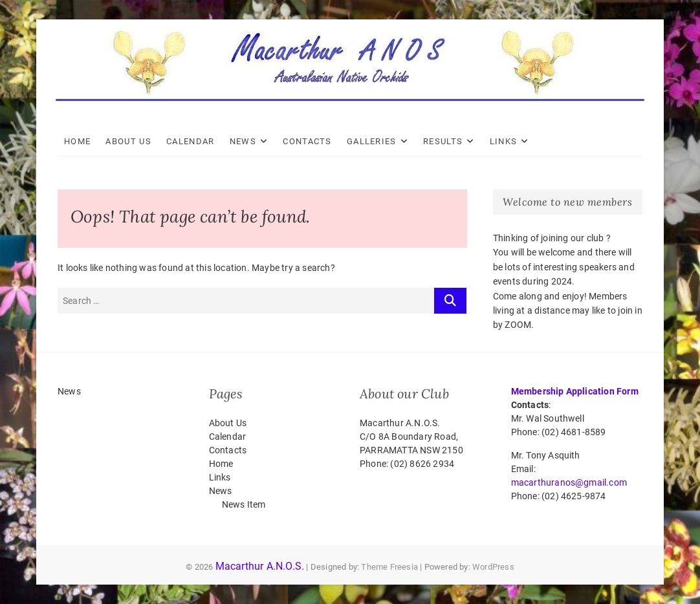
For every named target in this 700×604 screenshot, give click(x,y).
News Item (244, 504)
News (243, 141)
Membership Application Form (575, 391)
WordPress (493, 567)
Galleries (372, 141)
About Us (128, 141)
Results (443, 141)
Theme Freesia (389, 567)
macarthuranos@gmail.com (569, 482)
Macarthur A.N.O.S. (260, 566)
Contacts (307, 141)
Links (504, 141)
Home (77, 141)
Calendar (190, 141)
